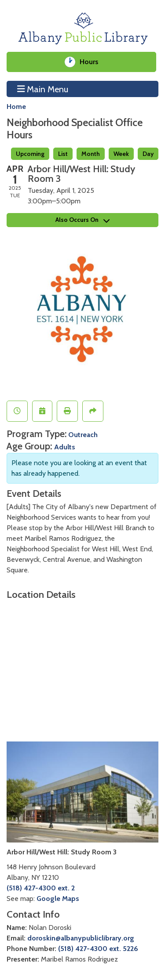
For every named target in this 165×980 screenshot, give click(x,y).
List (63, 154)
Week (121, 154)
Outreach (83, 435)
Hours (92, 62)
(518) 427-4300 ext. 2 (41, 888)
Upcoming (30, 154)
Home (16, 107)
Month (91, 154)
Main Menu (43, 89)
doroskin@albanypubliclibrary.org (81, 938)
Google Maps (58, 899)
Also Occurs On (82, 220)
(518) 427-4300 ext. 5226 (98, 949)
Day (148, 154)
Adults (65, 447)
